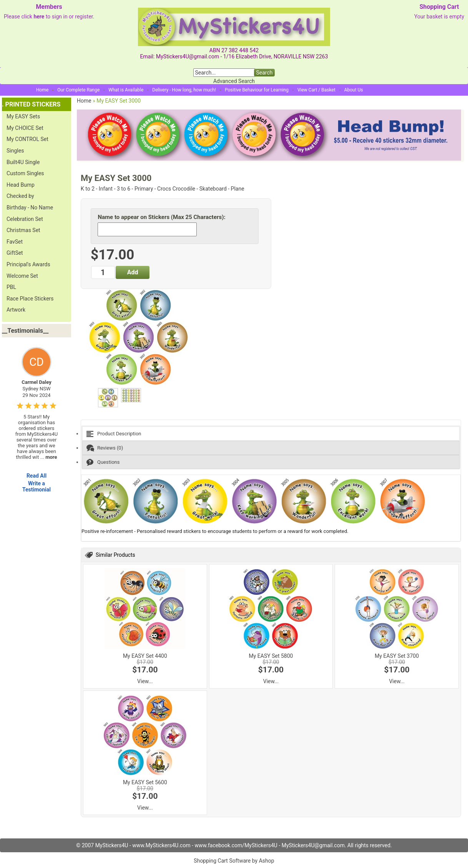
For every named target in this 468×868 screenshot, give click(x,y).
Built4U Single (23, 162)
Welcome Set (22, 276)
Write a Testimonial (37, 486)
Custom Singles (25, 173)
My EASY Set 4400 (145, 656)
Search (264, 73)
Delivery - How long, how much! (184, 90)
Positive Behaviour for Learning (257, 90)
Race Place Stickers (30, 299)
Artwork (16, 310)
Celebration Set (25, 219)
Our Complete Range (78, 90)
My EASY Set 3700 (397, 656)
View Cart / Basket (316, 90)
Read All (37, 476)
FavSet (15, 242)
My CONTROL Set (27, 139)
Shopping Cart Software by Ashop (234, 861)
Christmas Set (23, 230)
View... (145, 681)
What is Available (126, 90)
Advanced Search (234, 81)
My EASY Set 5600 (145, 782)
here (39, 17)
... (49, 457)
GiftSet (15, 253)
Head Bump (21, 185)
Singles (15, 151)
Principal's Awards (28, 264)
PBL (11, 287)
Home (42, 90)
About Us (354, 90)
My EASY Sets (23, 116)
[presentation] (271, 434)
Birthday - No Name (30, 207)
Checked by (20, 196)
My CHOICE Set (25, 128)
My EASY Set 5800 (271, 656)
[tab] (271, 434)
